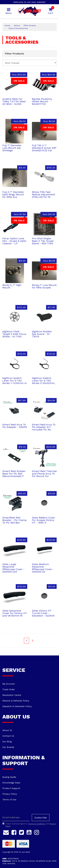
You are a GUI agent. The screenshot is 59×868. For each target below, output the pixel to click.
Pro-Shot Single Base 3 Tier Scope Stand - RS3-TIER (43, 241)
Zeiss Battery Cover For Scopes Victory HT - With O (44, 520)
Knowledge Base (11, 783)
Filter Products (14, 54)
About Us (7, 730)
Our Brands (8, 747)
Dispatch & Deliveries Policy (17, 706)
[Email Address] (16, 818)
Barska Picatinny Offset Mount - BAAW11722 (42, 101)
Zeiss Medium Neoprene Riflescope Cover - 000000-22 (43, 568)
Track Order (9, 689)
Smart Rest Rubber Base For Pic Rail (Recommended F (14, 474)
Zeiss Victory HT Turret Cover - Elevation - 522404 (43, 613)
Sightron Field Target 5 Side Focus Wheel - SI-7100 (14, 334)
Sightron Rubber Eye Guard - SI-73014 (42, 334)
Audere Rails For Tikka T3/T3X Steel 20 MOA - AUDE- (14, 101)
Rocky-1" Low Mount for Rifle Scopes (44, 286)
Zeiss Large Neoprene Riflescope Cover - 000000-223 (13, 568)
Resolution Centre (12, 695)
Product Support (11, 788)
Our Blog (7, 741)
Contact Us (8, 736)
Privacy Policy (10, 794)
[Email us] (6, 832)
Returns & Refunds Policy (16, 701)
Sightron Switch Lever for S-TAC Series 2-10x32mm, (44, 381)
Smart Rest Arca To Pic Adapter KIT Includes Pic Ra (44, 427)
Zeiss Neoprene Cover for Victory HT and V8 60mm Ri (15, 613)
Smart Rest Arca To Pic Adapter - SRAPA (15, 426)
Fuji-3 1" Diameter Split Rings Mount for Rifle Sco (13, 194)
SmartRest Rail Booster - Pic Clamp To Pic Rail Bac (14, 520)
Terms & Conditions (37, 824)
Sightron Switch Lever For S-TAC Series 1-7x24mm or (15, 381)
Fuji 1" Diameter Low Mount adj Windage (12, 148)
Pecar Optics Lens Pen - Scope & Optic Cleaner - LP (14, 241)
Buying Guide (9, 777)
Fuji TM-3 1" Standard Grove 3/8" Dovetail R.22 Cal (44, 148)
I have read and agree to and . (29, 825)
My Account (9, 684)
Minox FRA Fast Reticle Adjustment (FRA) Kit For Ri (44, 194)
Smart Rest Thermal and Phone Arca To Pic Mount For (44, 474)
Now (19, 75)
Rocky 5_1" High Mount (12, 286)
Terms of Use (9, 799)
